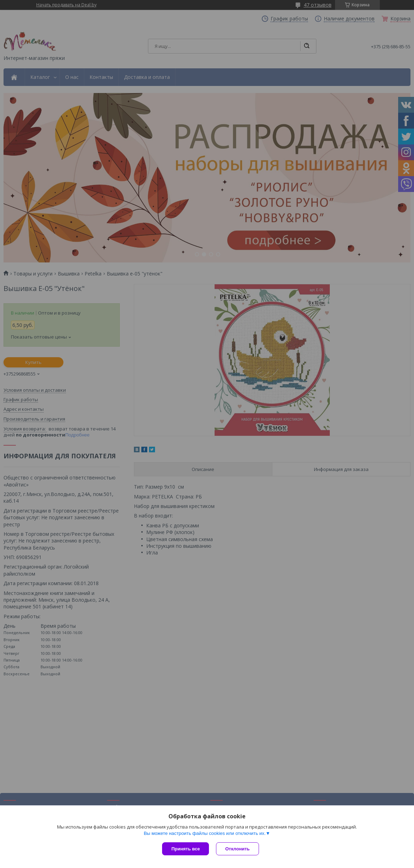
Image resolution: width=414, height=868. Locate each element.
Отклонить (237, 849)
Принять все (186, 849)
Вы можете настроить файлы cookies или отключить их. (205, 833)
